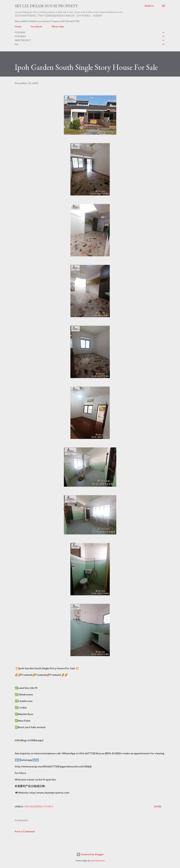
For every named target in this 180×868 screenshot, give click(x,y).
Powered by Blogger (90, 854)
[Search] (149, 6)
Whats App (58, 26)
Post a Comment (25, 831)
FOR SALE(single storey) (39, 806)
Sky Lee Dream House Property (46, 6)
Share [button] (158, 806)
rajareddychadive (98, 861)
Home (18, 26)
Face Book (36, 26)
